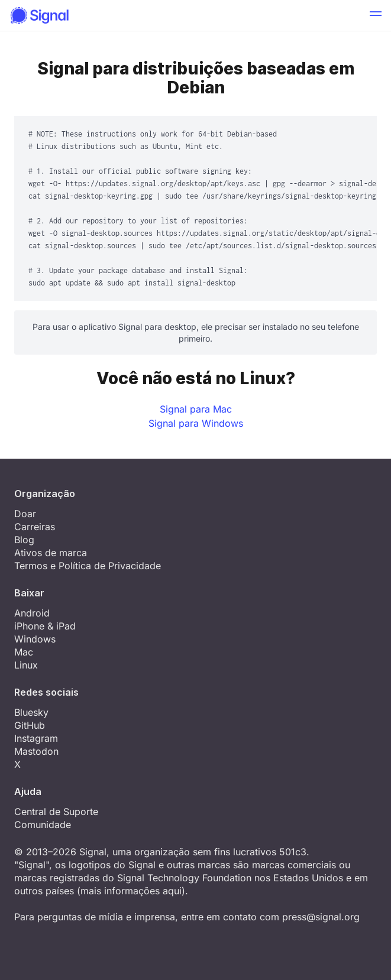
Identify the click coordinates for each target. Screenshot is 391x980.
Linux (26, 665)
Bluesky (31, 712)
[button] (376, 15)
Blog (24, 540)
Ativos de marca (51, 553)
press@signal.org (321, 917)
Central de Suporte (56, 812)
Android (32, 613)
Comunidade (43, 825)
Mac (24, 652)
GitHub (30, 725)
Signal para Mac (196, 409)
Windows (35, 639)
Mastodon (36, 751)
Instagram (36, 738)
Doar (25, 514)
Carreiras (35, 527)
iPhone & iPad (45, 626)
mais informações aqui (131, 891)
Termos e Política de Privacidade (88, 566)
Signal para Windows (196, 423)
